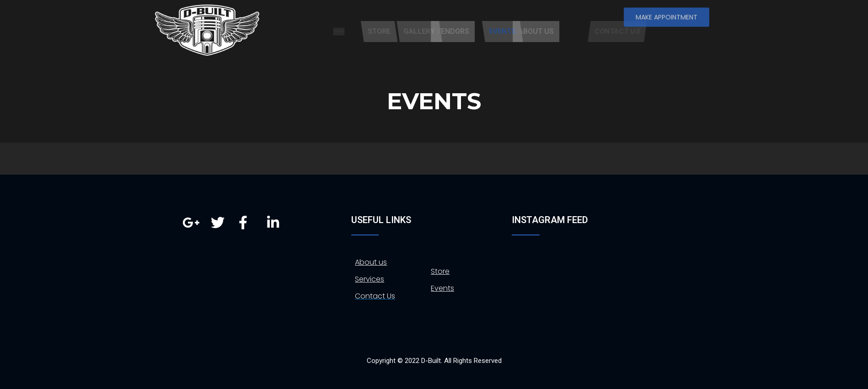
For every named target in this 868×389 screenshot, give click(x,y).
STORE (418, 31)
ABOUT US (568, 31)
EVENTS (542, 31)
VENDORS (485, 31)
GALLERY (460, 31)
